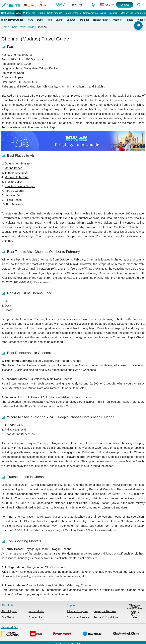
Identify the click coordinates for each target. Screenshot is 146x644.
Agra (49, 20)
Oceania (113, 13)
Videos (141, 20)
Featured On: (70, 632)
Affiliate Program (77, 611)
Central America (73, 13)
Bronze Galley (14, 182)
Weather (117, 20)
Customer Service (78, 617)
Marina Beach (13, 168)
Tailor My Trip (126, 13)
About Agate (9, 611)
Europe (41, 13)
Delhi (40, 20)
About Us (140, 13)
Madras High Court (17, 177)
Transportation (101, 20)
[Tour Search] (139, 5)
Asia (18, 13)
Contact (125, 5)
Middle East (29, 13)
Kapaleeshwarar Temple (20, 186)
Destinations (8, 13)
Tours (30, 20)
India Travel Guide (23, 27)
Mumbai (84, 20)
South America (55, 13)
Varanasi (71, 20)
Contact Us (36, 617)
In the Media (36, 611)
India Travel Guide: (12, 20)
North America (90, 13)
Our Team (8, 617)
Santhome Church (16, 173)
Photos (129, 20)
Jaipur (59, 20)
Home (5, 27)
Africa (103, 13)
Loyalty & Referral (105, 611)
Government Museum (18, 163)
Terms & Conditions (106, 617)
